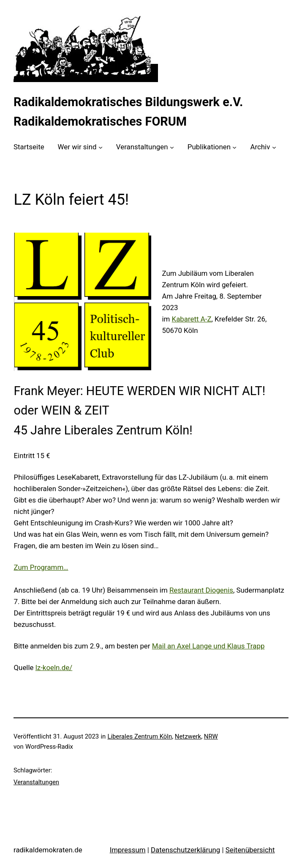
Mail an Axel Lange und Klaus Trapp (208, 646)
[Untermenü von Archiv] (274, 147)
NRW (211, 736)
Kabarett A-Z (192, 319)
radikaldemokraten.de (48, 850)
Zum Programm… (41, 567)
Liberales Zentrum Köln (140, 736)
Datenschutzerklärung (185, 850)
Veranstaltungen (36, 782)
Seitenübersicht (250, 850)
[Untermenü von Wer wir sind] (101, 147)
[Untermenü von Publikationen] (234, 147)
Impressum (128, 850)
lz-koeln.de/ (54, 667)
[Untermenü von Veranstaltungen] (172, 147)
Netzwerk (188, 736)
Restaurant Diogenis (201, 590)
